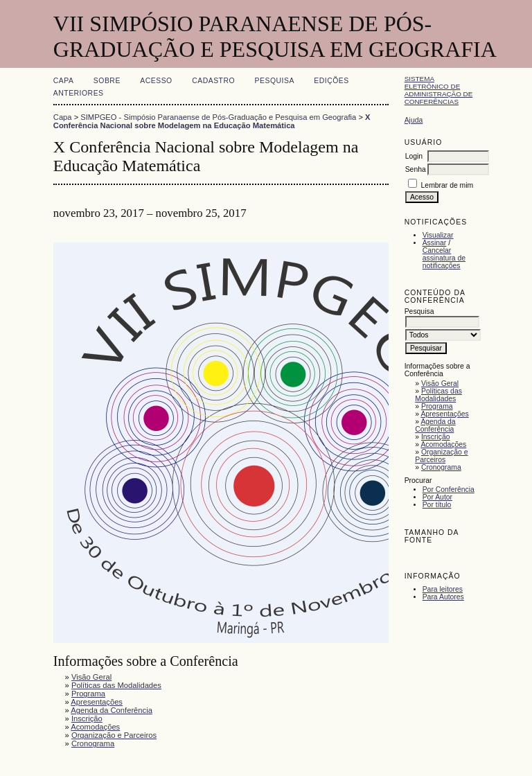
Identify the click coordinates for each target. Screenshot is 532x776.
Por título (437, 505)
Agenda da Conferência (435, 425)
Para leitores (443, 589)
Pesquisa (275, 81)
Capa (64, 81)
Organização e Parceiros (441, 456)
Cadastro (213, 81)
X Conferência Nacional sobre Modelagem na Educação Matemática (212, 121)
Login (414, 156)
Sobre (107, 81)
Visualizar (438, 235)
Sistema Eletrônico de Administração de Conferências (439, 90)
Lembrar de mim (447, 185)
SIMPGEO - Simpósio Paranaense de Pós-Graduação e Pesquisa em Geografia (218, 117)
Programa (437, 406)
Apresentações (444, 414)
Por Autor (437, 497)
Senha (416, 169)
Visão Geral (440, 383)
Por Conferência (449, 490)
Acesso (156, 81)
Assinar (435, 243)
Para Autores (443, 597)
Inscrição (436, 437)
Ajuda (414, 120)
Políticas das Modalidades (438, 395)
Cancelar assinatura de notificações (444, 258)
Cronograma (441, 467)
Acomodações (443, 444)
